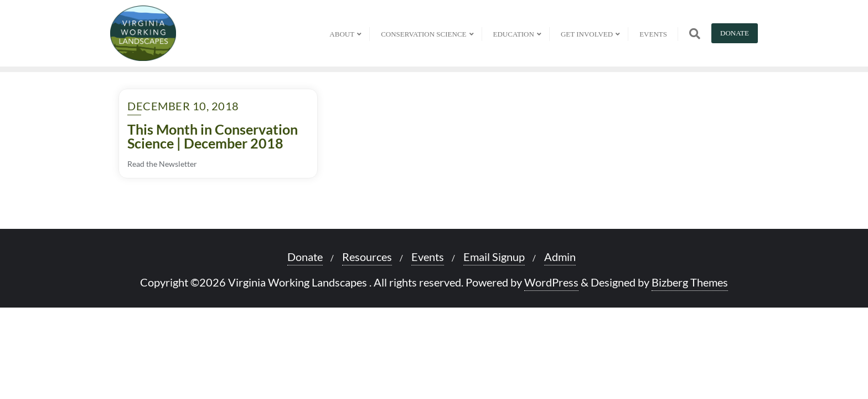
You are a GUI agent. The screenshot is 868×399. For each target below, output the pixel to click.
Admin (560, 257)
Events (428, 257)
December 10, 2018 (183, 106)
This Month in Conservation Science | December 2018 (213, 136)
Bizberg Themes (690, 282)
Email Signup (494, 257)
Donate (735, 33)
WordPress (551, 282)
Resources (367, 257)
